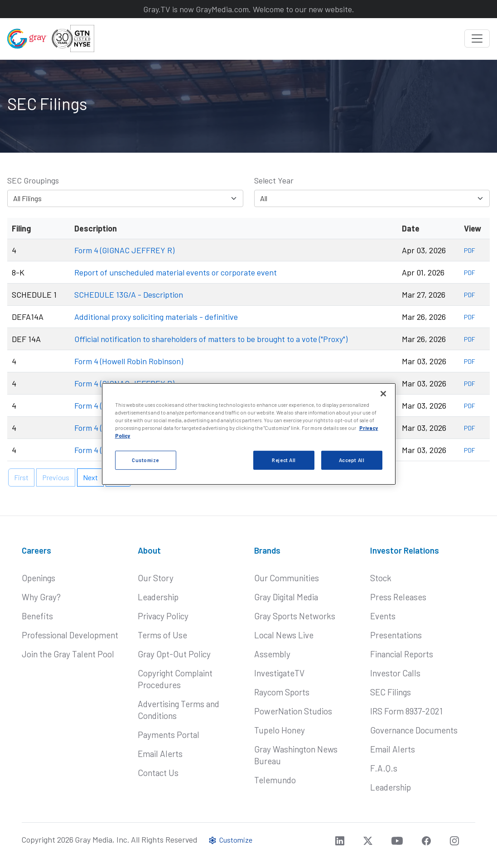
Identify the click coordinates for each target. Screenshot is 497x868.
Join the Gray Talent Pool (68, 654)
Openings (39, 578)
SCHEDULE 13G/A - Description (129, 294)
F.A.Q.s (384, 768)
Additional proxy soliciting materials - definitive (156, 317)
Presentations (396, 635)
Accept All (352, 460)
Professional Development (70, 635)
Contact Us (158, 773)
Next (90, 477)
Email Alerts (160, 754)
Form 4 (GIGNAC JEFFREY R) (124, 250)
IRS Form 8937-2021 (406, 711)
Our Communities (287, 578)
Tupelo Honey (280, 730)
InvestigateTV (279, 673)
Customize (230, 840)
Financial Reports (402, 654)
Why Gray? (41, 597)
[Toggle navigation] (477, 39)
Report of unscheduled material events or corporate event (176, 272)
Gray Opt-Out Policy (174, 654)
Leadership (158, 597)
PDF (470, 250)
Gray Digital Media (286, 597)
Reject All (284, 460)
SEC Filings (391, 692)
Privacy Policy (163, 616)
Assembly (272, 654)
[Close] (383, 394)
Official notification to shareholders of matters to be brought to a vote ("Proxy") (211, 339)
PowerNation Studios (293, 711)
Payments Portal (169, 735)
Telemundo (275, 780)
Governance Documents (414, 730)
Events (383, 616)
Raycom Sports (282, 692)
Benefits (37, 616)
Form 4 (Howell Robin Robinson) (129, 361)
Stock (381, 578)
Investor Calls (395, 673)
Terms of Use (162, 635)
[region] (249, 434)
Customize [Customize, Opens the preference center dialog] (145, 460)
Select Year (274, 180)
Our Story (156, 578)
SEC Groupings (33, 180)
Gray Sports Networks (295, 616)
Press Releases (398, 597)
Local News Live (284, 635)
